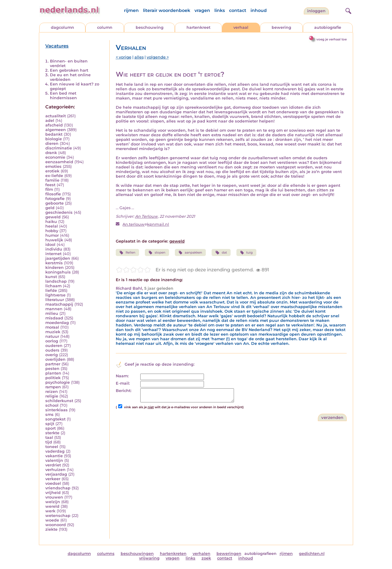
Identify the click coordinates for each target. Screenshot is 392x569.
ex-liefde (54, 176)
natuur (52, 336)
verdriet (53, 465)
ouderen (54, 346)
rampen (53, 387)
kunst (51, 277)
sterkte (52, 433)
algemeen (56, 130)
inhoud (259, 10)
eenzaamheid (59, 162)
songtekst (55, 419)
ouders (52, 350)
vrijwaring (149, 558)
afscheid (54, 125)
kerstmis (54, 263)
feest (50, 185)
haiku (51, 222)
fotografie (55, 199)
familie (52, 180)
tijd (49, 442)
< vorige (124, 57)
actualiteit (56, 116)
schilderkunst (59, 401)
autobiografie (328, 27)
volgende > (158, 57)
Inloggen (316, 11)
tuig (246, 253)
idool (50, 245)
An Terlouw (146, 216)
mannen (54, 309)
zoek (206, 558)
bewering (281, 27)
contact (238, 10)
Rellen (127, 253)
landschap (56, 281)
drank (51, 153)
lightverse (55, 295)
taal (49, 437)
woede (52, 520)
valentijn (54, 460)
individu (54, 249)
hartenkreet (198, 27)
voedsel (53, 483)
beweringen (229, 554)
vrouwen (54, 497)
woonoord (56, 525)
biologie (54, 139)
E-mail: (123, 383)
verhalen (202, 554)
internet (53, 254)
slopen (157, 253)
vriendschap (58, 488)
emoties (53, 166)
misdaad (54, 318)
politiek (53, 378)
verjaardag (56, 474)
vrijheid (53, 493)
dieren (52, 143)
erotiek (52, 171)
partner (53, 364)
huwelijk (54, 240)
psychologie (58, 382)
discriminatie (59, 148)
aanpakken (190, 253)
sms (49, 415)
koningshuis (58, 272)
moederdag (57, 323)
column (105, 27)
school (52, 405)
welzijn (53, 502)
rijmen (131, 10)
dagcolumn (62, 27)
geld (50, 208)
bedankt (54, 134)
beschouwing (150, 27)
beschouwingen (137, 554)
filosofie (53, 194)
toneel (52, 447)
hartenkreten (173, 554)
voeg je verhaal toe (332, 39)
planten (53, 373)
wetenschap (58, 516)
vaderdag (55, 451)
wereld (52, 506)
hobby (52, 231)
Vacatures (57, 46)
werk (50, 511)
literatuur (55, 300)
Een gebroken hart (69, 70)
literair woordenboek (167, 10)
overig (52, 355)
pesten (52, 369)
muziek (53, 332)
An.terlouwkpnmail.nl (146, 224)
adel (50, 121)
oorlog (52, 341)
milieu (52, 313)
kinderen (55, 268)
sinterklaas (57, 410)
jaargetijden (58, 258)
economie (55, 157)
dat (221, 253)
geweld (53, 217)
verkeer (53, 479)
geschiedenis (59, 212)
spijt (50, 424)
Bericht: (124, 391)
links (220, 10)
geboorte (55, 203)
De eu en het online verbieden (70, 77)
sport (51, 428)
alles (139, 57)
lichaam (53, 286)
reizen (52, 392)
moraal (52, 327)
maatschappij (59, 304)
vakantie (54, 456)
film (49, 189)
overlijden (55, 359)
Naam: (122, 376)
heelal (52, 226)
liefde (51, 290)
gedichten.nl (312, 554)
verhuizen (55, 470)
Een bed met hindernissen (63, 96)
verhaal (241, 27)
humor (52, 235)
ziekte (51, 529)
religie (52, 396)
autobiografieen (260, 554)
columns (106, 554)
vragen (202, 10)
